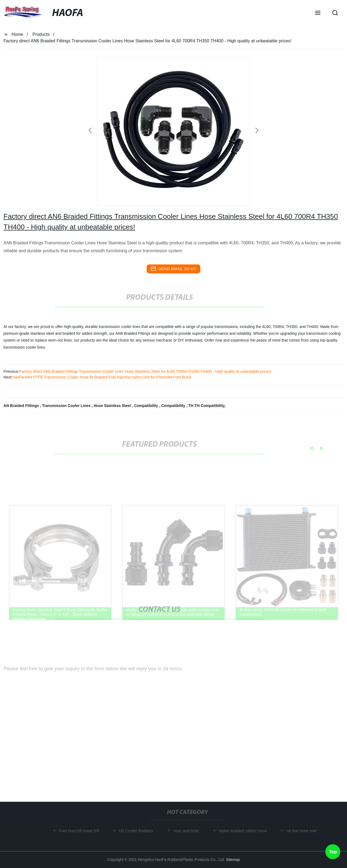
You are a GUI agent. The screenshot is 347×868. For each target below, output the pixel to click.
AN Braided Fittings (22, 406)
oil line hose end (303, 831)
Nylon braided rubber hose (244, 831)
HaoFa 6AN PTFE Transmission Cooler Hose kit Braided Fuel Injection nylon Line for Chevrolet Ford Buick (102, 377)
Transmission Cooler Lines (67, 406)
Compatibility (147, 406)
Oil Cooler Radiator (137, 831)
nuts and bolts (187, 831)
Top (333, 851)
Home (17, 34)
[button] (318, 13)
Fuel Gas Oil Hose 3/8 (80, 831)
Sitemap (233, 860)
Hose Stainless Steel (113, 406)
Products (41, 34)
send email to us (173, 269)
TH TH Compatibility (206, 406)
